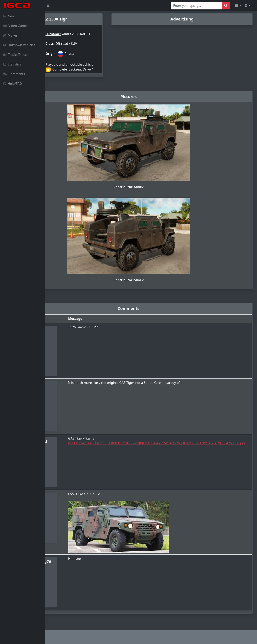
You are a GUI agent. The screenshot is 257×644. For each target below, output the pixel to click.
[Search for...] (196, 6)
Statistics (12, 64)
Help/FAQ (13, 84)
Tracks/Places (16, 55)
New (9, 16)
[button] (238, 6)
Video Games (16, 26)
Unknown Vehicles (19, 45)
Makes (10, 35)
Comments (14, 74)
